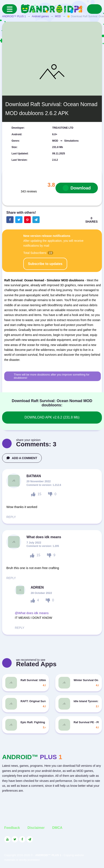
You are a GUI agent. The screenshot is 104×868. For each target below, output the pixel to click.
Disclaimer (36, 828)
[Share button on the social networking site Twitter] (19, 220)
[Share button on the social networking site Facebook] (10, 220)
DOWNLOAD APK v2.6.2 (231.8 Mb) (52, 417)
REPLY (11, 517)
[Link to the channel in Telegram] (30, 839)
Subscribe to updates (45, 264)
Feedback (12, 828)
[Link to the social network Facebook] (22, 839)
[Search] (94, 9)
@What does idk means (32, 613)
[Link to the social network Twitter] (15, 839)
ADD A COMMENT (22, 458)
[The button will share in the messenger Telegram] (36, 220)
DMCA (57, 828)
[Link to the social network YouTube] (7, 839)
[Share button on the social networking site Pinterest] (27, 220)
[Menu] (10, 9)
